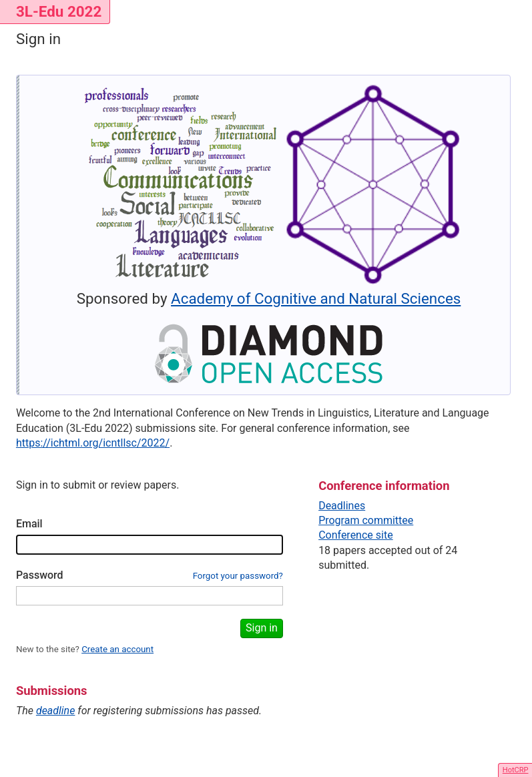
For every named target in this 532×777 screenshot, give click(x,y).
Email (29, 524)
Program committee (366, 520)
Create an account (117, 649)
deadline (56, 711)
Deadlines (342, 506)
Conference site (356, 535)
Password (40, 575)
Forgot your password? (238, 576)
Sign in (262, 628)
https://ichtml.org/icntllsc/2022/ (93, 443)
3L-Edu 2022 (59, 11)
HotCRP (516, 770)
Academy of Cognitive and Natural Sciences (316, 298)
